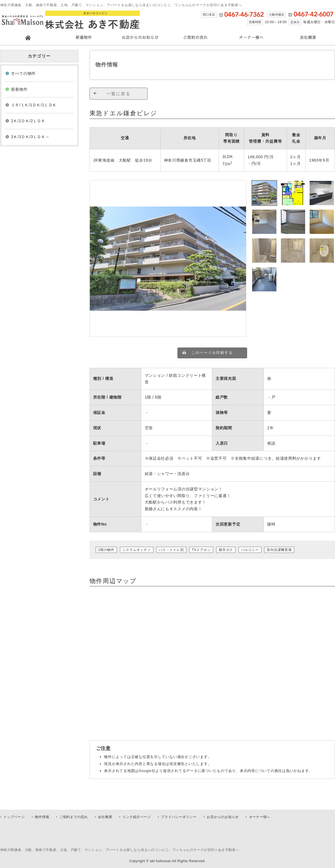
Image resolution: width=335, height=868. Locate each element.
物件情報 (42, 817)
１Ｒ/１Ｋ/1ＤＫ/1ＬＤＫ (34, 105)
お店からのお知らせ (223, 817)
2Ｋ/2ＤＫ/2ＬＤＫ (28, 121)
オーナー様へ (260, 817)
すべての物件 (24, 73)
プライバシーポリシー (179, 817)
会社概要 (105, 817)
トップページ (14, 817)
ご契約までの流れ (74, 817)
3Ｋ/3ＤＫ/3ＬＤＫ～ (30, 137)
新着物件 (19, 89)
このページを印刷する (212, 353)
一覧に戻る (119, 94)
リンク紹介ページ (137, 817)
